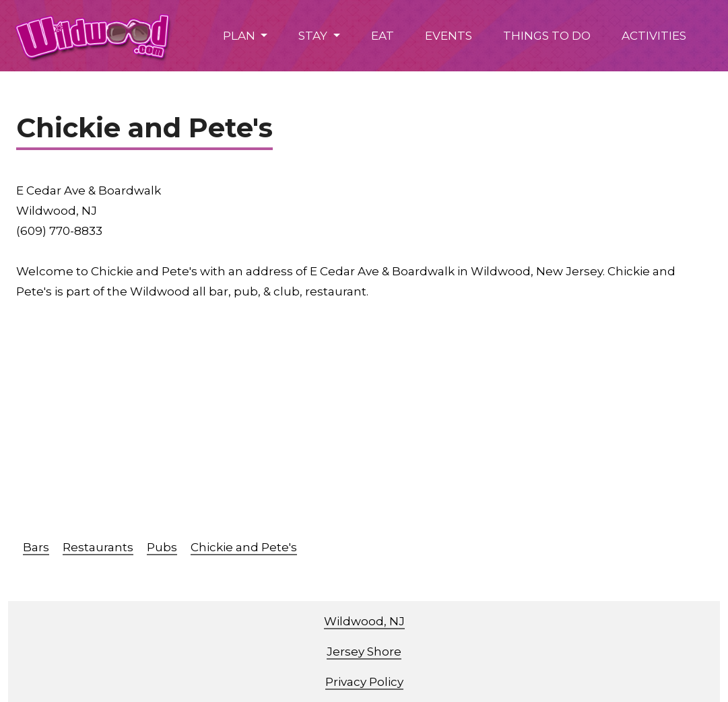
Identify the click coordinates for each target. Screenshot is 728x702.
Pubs (162, 547)
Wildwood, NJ (364, 621)
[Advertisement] (372, 426)
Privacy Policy (364, 682)
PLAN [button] (240, 36)
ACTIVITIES (654, 36)
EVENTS (449, 36)
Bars (36, 547)
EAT (383, 36)
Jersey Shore (364, 652)
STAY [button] (314, 36)
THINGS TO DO (547, 36)
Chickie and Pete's (244, 547)
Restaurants (98, 547)
